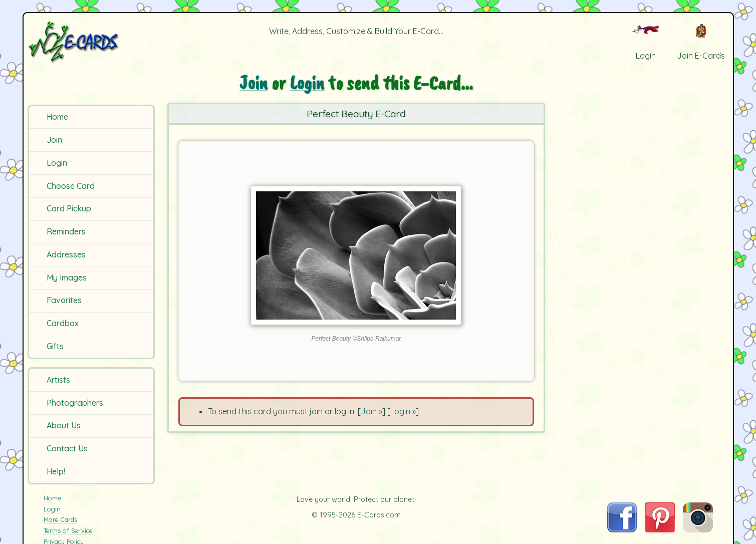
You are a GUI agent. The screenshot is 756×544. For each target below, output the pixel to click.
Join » (371, 411)
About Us (64, 425)
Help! (56, 471)
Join (54, 140)
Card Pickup (69, 208)
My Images (67, 278)
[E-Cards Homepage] (90, 42)
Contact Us (67, 448)
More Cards (60, 519)
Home (57, 117)
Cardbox (63, 323)
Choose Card (71, 186)
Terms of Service (68, 530)
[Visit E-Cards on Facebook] (622, 529)
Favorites (64, 300)
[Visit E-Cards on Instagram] (698, 529)
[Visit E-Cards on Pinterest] (660, 529)
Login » (403, 411)
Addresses (66, 254)
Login (57, 163)
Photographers (75, 403)
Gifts (55, 346)
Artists (58, 380)
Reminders (66, 231)
